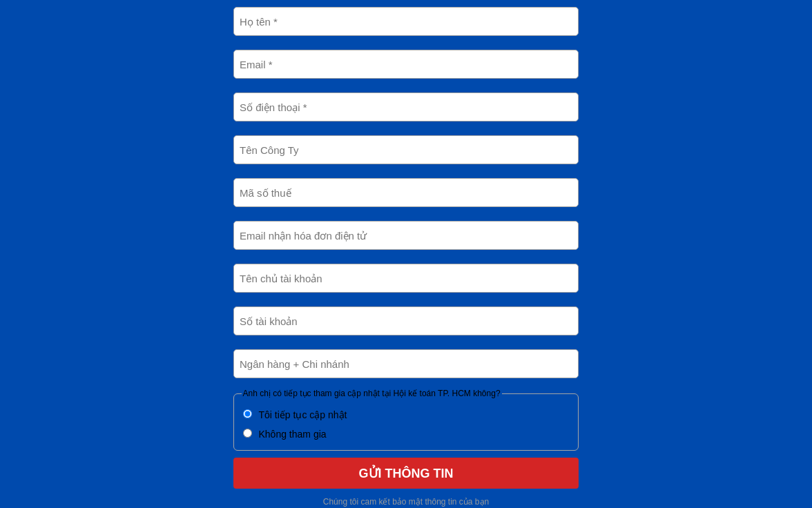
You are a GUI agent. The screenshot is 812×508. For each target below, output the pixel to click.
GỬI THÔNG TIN (406, 473)
